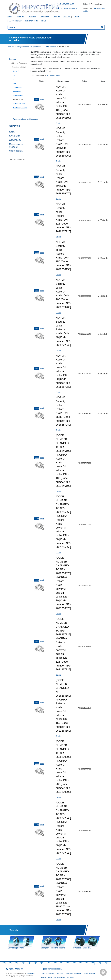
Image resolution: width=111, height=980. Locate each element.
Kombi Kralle (18, 95)
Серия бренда (16, 151)
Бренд (12, 131)
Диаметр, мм (15, 140)
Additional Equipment (31, 47)
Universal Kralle (19, 104)
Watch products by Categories (26, 119)
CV (14, 75)
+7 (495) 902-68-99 (67, 4)
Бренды (13, 59)
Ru (47, 4)
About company (15, 21)
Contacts (56, 17)
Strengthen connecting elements (53, 948)
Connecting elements (16, 948)
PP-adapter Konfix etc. (82, 948)
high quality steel (53, 75)
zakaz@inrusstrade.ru (68, 8)
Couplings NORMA (49, 47)
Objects (77, 17)
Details (58, 123)
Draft (42, 99)
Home (9, 17)
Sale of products (31, 21)
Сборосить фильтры (17, 159)
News (44, 21)
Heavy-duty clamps (20, 108)
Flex (14, 83)
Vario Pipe (17, 91)
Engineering (45, 17)
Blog (67, 977)
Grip (14, 79)
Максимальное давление (16, 145)
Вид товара (15, 136)
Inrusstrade (31, 973)
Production (32, 17)
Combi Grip (17, 87)
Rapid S (16, 71)
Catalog (18, 47)
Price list (67, 17)
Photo (37, 99)
